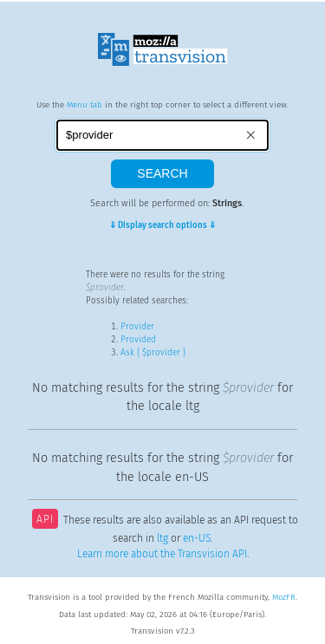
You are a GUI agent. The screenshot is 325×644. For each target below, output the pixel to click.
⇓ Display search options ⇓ (162, 225)
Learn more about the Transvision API (162, 554)
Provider (137, 327)
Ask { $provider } (153, 353)
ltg (162, 538)
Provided (138, 340)
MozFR (284, 597)
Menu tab (84, 105)
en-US (197, 538)
